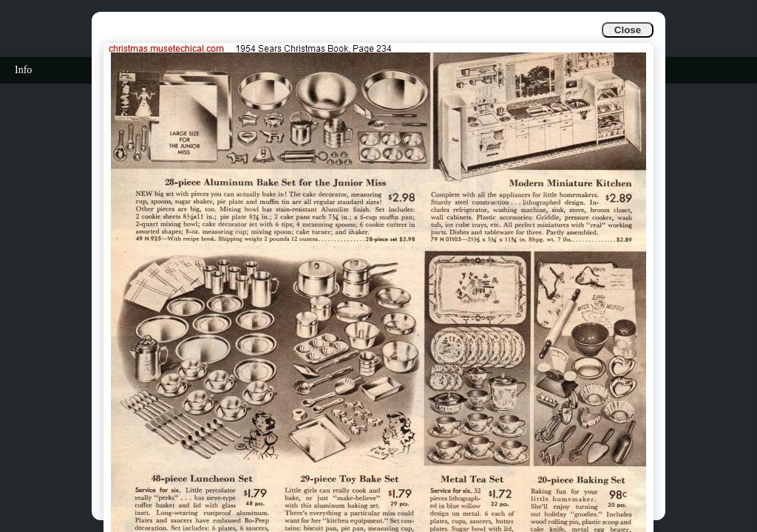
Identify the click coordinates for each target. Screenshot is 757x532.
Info (23, 70)
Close (628, 30)
